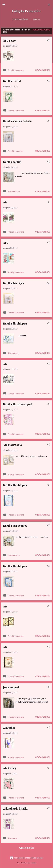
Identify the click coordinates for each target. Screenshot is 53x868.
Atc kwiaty (10, 768)
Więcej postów (26, 848)
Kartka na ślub (12, 162)
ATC (6, 243)
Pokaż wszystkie (41, 30)
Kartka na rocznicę (15, 525)
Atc (5, 202)
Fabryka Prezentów (26, 11)
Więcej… (37, 20)
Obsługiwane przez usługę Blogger (27, 858)
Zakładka (9, 728)
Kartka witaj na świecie (17, 121)
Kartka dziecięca (14, 283)
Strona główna (20, 20)
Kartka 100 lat (12, 81)
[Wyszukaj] (49, 5)
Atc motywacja (12, 445)
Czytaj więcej (43, 70)
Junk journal (11, 687)
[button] (48, 41)
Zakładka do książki (15, 808)
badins (34, 863)
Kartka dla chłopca (15, 323)
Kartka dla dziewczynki (18, 404)
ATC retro (9, 40)
